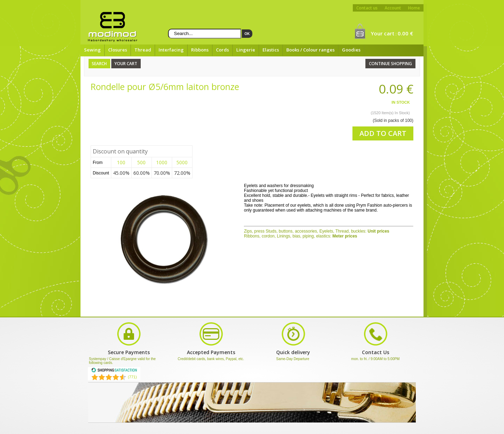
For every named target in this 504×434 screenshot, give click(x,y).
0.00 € (405, 33)
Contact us (367, 8)
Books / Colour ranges (310, 50)
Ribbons (200, 50)
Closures (118, 50)
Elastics (271, 50)
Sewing (92, 50)
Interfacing (171, 50)
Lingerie (246, 50)
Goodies (351, 50)
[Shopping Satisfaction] (114, 371)
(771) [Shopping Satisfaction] (132, 377)
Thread (143, 50)
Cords (222, 50)
